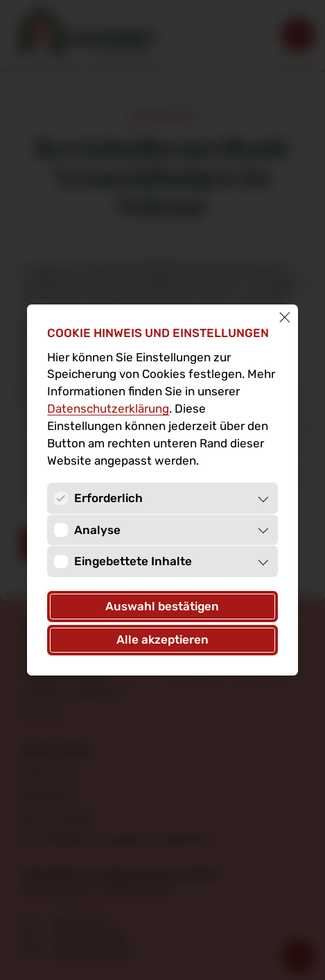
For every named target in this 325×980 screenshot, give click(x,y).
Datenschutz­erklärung (108, 409)
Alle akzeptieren (162, 639)
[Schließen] (284, 318)
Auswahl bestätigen (162, 606)
